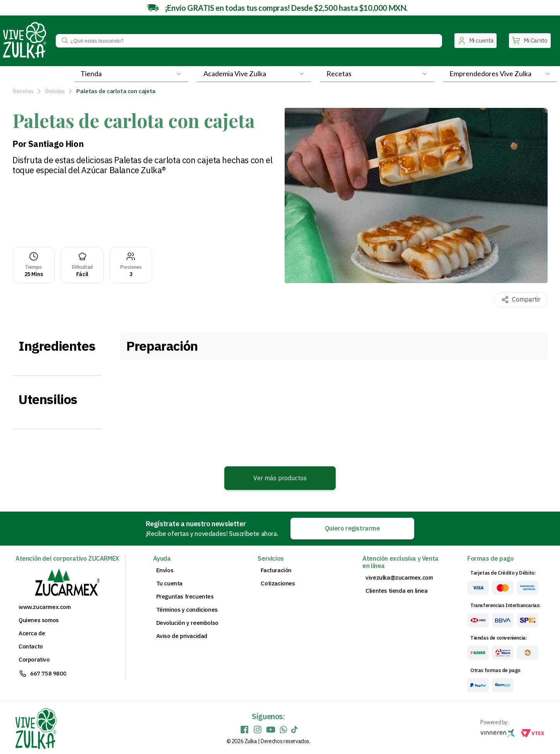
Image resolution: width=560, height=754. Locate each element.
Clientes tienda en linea (396, 591)
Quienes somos (39, 620)
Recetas (23, 91)
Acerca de (32, 633)
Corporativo (34, 660)
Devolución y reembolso (187, 623)
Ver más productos (280, 478)
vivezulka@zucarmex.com (399, 578)
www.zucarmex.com (45, 607)
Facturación (276, 570)
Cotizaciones (278, 583)
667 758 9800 (48, 673)
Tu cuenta (169, 583)
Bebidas (55, 91)
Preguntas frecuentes (185, 597)
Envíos (165, 570)
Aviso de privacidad (182, 636)
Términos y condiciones (187, 610)
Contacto (31, 647)
